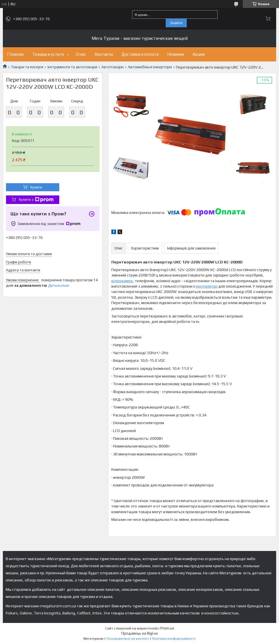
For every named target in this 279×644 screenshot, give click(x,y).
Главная (15, 54)
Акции (199, 54)
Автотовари (112, 67)
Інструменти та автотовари (72, 67)
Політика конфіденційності (174, 639)
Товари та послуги (27, 67)
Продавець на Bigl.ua (139, 633)
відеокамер (122, 281)
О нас (81, 54)
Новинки (176, 54)
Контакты (104, 54)
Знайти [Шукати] (176, 23)
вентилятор (207, 286)
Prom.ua (167, 628)
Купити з (36, 200)
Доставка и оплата (140, 54)
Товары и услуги (48, 54)
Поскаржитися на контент (128, 639)
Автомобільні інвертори (150, 67)
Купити (36, 187)
